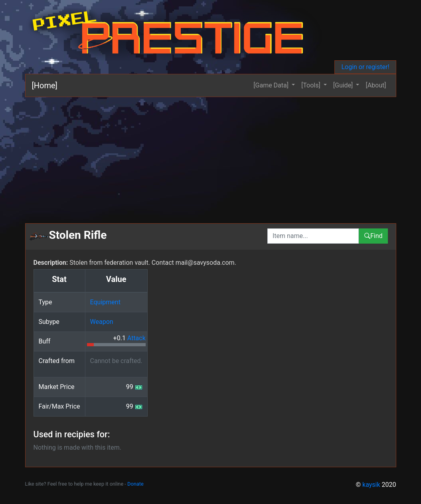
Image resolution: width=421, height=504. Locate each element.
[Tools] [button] (312, 85)
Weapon (102, 322)
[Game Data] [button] (272, 85)
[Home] (45, 85)
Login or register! (365, 67)
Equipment (105, 302)
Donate (135, 484)
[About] (376, 85)
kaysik (371, 485)
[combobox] (313, 236)
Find (373, 236)
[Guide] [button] (344, 85)
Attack (136, 338)
